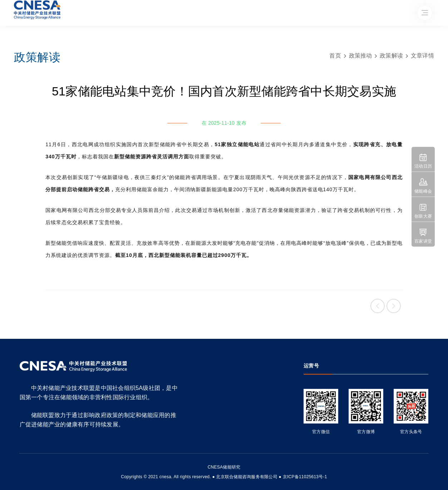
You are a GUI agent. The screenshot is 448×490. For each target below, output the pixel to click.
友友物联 (15, 472)
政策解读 (391, 56)
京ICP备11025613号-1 (305, 477)
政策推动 (361, 56)
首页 (335, 56)
